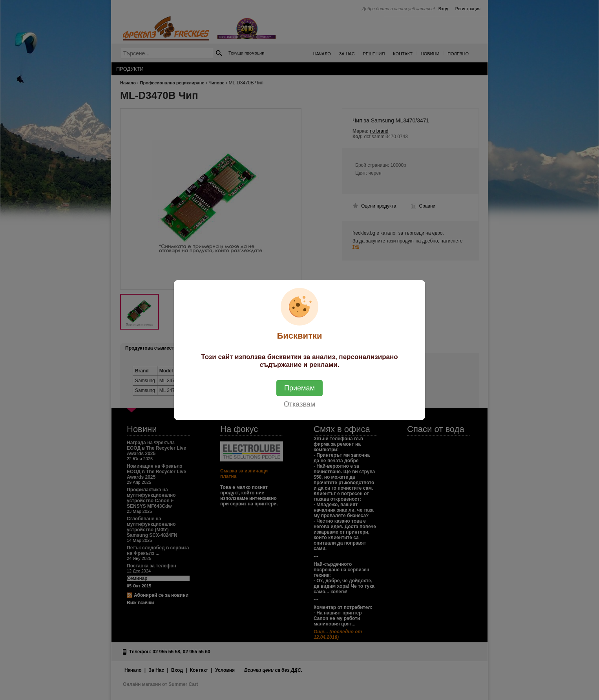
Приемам (299, 388)
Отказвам (299, 404)
